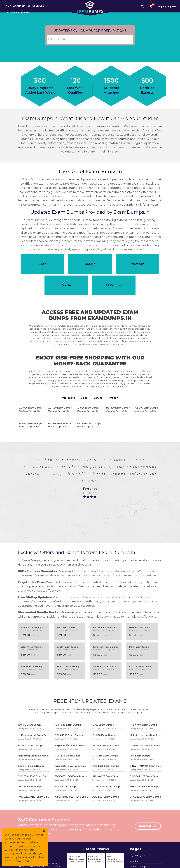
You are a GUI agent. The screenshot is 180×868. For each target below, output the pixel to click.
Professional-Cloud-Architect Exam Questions (77, 859)
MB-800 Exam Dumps (119, 409)
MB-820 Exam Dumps (90, 425)
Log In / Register (167, 7)
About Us (19, 6)
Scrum (98, 398)
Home (7, 6)
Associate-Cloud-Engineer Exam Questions (115, 859)
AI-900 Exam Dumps (90, 409)
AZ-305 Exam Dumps (148, 409)
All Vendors (36, 6)
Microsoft (68, 398)
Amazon (113, 398)
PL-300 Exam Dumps (32, 425)
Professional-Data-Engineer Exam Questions (96, 859)
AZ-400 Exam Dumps (61, 409)
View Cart (134, 861)
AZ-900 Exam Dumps (32, 409)
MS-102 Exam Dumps (61, 425)
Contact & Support (17, 13)
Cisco (84, 398)
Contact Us (148, 826)
